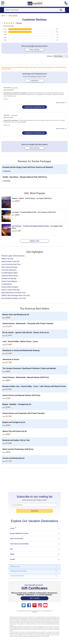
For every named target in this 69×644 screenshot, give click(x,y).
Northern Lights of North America (13, 256)
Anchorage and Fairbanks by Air (34, 74)
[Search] (30, 10)
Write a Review (34, 50)
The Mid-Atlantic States (10, 273)
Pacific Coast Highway (9, 281)
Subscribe (34, 511)
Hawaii (12, 554)
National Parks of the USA (10, 261)
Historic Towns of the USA (10, 290)
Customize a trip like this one (35, 107)
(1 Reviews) (6, 171)
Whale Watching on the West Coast (14, 293)
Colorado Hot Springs (9, 278)
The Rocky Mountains (9, 270)
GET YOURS (34, 598)
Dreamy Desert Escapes (10, 287)
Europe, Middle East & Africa (19, 533)
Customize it (34, 81)
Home (3, 16)
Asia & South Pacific (17, 539)
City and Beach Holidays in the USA (14, 298)
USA (11, 549)
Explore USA (34, 241)
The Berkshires (7, 284)
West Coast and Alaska (9, 267)
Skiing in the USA (7, 259)
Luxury (13, 528)
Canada (12, 559)
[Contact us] (67, 3)
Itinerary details (61, 103)
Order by (57, 56)
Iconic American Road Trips (11, 264)
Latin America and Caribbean (19, 544)
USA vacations (13, 16)
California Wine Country (10, 276)
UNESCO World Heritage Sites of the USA (16, 295)
